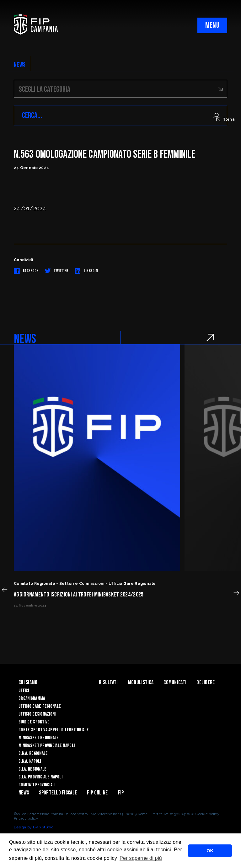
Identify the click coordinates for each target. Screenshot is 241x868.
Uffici (24, 691)
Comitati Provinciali (37, 785)
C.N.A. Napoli (30, 761)
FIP (121, 793)
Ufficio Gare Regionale (40, 706)
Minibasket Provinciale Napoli (47, 746)
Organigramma (32, 698)
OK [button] (210, 851)
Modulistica (141, 682)
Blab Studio (43, 827)
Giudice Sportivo (34, 722)
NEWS (20, 65)
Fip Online (97, 793)
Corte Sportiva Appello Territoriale (54, 730)
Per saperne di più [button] (141, 858)
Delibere (206, 682)
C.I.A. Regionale (32, 769)
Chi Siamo (28, 682)
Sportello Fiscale (58, 793)
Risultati (108, 682)
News (24, 793)
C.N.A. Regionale (33, 753)
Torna (225, 119)
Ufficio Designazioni (37, 714)
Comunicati (175, 682)
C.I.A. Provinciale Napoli (40, 777)
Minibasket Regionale (39, 738)
